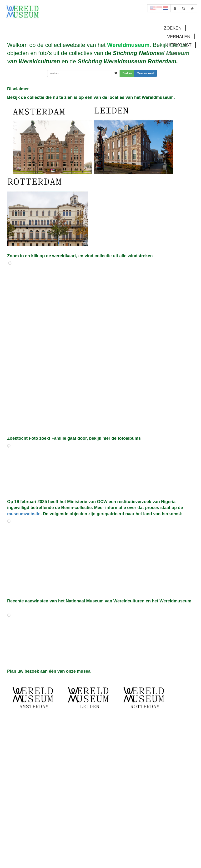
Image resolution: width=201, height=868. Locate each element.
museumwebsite (24, 514)
